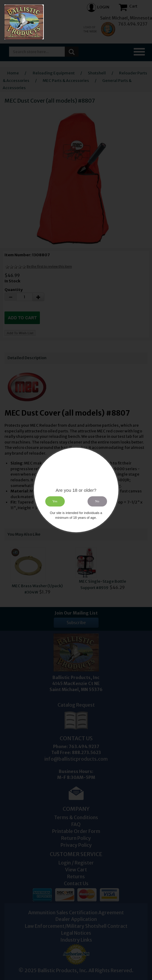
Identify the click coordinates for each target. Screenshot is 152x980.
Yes (55, 501)
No (97, 501)
